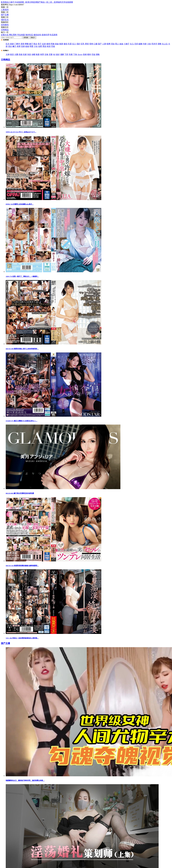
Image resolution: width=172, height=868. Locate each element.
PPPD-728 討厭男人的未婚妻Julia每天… (20, 204)
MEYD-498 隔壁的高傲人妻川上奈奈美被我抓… (22, 349)
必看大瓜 (5, 35)
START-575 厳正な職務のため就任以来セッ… (21, 421)
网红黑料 (13, 35)
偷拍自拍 (37, 35)
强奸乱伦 (5, 20)
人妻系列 (5, 10)
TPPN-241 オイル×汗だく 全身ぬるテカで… (21, 132)
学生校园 (21, 35)
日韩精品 (5, 30)
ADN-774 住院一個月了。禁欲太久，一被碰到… (22, 276)
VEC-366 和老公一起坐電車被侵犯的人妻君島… (22, 638)
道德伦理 (45, 35)
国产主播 (5, 15)
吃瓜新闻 (54, 35)
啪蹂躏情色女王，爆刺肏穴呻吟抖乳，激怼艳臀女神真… (25, 780)
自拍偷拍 (5, 25)
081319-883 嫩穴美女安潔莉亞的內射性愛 (20, 493)
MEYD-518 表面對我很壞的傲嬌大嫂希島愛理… (22, 566)
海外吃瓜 (29, 35)
